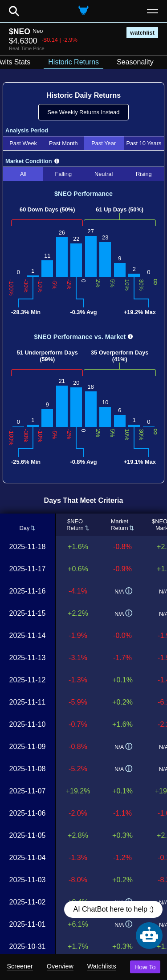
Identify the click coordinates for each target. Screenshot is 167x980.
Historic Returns (73, 62)
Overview (60, 966)
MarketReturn (120, 525)
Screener (20, 966)
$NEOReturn (75, 525)
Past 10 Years (144, 143)
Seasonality (135, 62)
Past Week (23, 143)
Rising (144, 174)
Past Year (104, 143)
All (23, 174)
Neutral (104, 174)
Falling (64, 174)
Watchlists (102, 966)
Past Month (63, 143)
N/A (123, 591)
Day (25, 528)
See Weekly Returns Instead (84, 112)
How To (145, 967)
